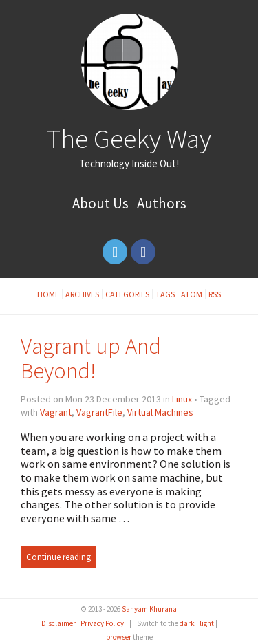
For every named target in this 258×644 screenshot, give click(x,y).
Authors (162, 203)
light (207, 623)
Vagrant (56, 412)
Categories (127, 294)
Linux (182, 399)
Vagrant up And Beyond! (91, 358)
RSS (215, 294)
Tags (165, 294)
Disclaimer (58, 623)
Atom (192, 294)
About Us (100, 203)
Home (48, 294)
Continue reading (58, 557)
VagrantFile (99, 412)
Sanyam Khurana (149, 609)
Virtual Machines (160, 412)
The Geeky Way (129, 138)
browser (119, 637)
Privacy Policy (102, 623)
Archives (82, 294)
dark (187, 623)
